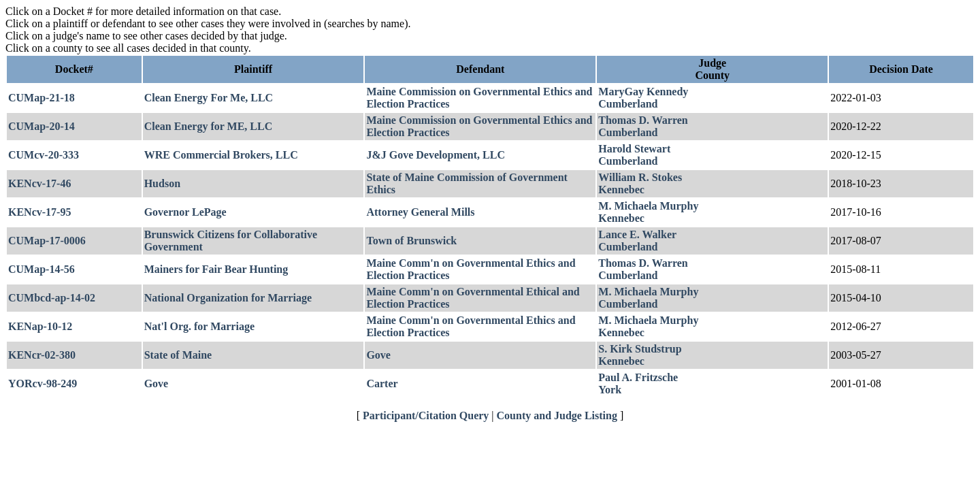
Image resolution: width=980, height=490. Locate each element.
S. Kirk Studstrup (640, 349)
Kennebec (621, 190)
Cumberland (628, 104)
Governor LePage (185, 212)
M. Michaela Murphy (648, 206)
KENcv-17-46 (39, 183)
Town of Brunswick (411, 241)
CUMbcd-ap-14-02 (52, 298)
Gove (378, 355)
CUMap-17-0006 (47, 241)
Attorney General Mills (420, 212)
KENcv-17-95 (39, 212)
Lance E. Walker (637, 234)
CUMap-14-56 (42, 269)
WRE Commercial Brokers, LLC (221, 155)
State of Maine (178, 355)
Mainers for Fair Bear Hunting (216, 269)
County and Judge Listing (557, 415)
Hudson (162, 183)
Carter (382, 383)
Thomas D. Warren (643, 120)
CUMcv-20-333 (44, 155)
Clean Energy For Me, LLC (209, 98)
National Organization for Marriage (228, 298)
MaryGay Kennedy (643, 92)
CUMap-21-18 (42, 98)
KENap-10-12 (40, 326)
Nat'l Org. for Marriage (199, 326)
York (610, 390)
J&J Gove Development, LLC (436, 155)
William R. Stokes (640, 177)
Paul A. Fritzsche (638, 377)
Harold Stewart (634, 149)
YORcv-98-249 (43, 383)
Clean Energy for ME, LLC (209, 126)
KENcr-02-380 (42, 355)
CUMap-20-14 (42, 126)
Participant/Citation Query (426, 415)
